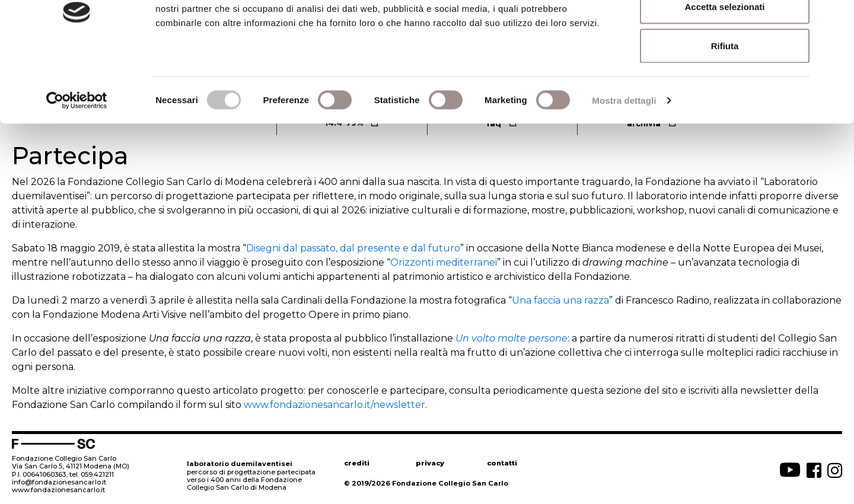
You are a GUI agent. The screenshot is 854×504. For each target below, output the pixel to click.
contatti (502, 463)
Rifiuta (725, 109)
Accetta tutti (725, 31)
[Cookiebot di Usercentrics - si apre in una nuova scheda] (77, 164)
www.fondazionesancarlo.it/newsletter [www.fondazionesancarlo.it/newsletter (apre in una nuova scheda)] (334, 405)
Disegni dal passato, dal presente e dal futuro (353, 248)
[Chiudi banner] (836, 18)
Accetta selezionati (724, 70)
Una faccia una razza (560, 300)
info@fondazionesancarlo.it (59, 482)
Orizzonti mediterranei (444, 262)
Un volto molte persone (512, 338)
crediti (357, 463)
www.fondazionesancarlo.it (58, 490)
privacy (430, 463)
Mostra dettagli (624, 163)
